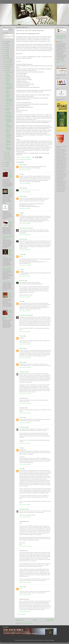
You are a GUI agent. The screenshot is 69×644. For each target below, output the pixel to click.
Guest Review (23, 159)
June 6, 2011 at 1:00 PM (25, 423)
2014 (5, 51)
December (8, 59)
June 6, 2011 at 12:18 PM (25, 403)
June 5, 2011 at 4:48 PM (25, 311)
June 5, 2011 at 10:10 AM (25, 250)
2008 (5, 166)
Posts (5, 35)
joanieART (22, 188)
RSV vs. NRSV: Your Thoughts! (11, 295)
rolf (20, 174)
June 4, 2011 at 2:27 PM (25, 208)
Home (35, 620)
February (7, 158)
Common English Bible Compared (9, 84)
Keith (21, 301)
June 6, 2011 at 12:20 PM (25, 413)
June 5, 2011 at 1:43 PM (25, 276)
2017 (5, 45)
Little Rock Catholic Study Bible (8, 141)
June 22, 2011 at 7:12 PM (25, 595)
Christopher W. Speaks (25, 228)
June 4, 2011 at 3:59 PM (25, 224)
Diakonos (22, 165)
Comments (6, 37)
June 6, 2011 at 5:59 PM (25, 505)
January (7, 160)
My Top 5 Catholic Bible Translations (11, 175)
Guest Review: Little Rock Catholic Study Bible (8, 136)
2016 (5, 47)
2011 (5, 57)
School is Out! (8, 103)
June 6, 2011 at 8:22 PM (25, 517)
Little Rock (29, 159)
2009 (5, 164)
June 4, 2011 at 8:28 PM (25, 235)
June (7, 71)
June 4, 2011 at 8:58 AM (25, 184)
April (6, 154)
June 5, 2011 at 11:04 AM (25, 265)
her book (28, 440)
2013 (5, 53)
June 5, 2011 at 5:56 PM (25, 344)
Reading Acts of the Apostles (9, 116)
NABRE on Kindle (8, 92)
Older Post (50, 620)
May (6, 152)
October (7, 63)
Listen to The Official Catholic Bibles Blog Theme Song (61, 37)
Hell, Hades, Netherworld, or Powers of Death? (9, 121)
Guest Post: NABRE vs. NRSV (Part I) (7, 269)
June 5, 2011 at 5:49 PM (25, 332)
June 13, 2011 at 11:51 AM (25, 546)
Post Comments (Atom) (27, 623)
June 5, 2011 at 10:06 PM (25, 358)
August (7, 67)
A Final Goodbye (6, 282)
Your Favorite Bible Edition (10, 223)
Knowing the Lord (8, 145)
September (8, 65)
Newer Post (20, 620)
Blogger (52, 640)
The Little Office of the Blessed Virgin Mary (9, 100)
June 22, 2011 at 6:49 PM (25, 582)
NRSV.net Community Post (11, 207)
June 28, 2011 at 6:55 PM (25, 611)
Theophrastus (23, 372)
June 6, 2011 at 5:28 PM (25, 464)
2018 (5, 44)
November (8, 61)
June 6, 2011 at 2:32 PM (25, 443)
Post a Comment (22, 614)
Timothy (21, 254)
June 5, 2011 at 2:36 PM (25, 297)
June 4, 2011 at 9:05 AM (25, 192)
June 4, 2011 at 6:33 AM (25, 170)
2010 (5, 162)
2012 (5, 55)
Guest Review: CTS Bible (8, 113)
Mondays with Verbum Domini (8, 80)
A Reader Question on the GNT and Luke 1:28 (9, 126)
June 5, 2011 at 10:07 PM (25, 367)
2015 (5, 49)
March (7, 156)
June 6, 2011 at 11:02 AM (25, 394)
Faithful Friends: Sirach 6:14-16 (10, 191)
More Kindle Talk (9, 72)
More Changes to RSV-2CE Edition (8, 88)
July (6, 69)
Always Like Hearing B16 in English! (8, 149)
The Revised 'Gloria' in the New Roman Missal (8, 237)
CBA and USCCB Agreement (8, 75)
